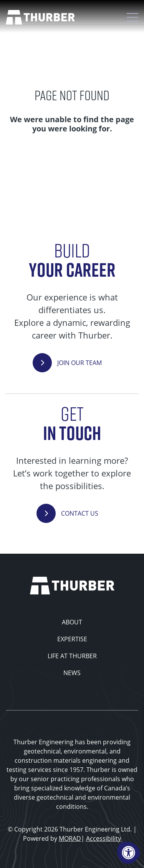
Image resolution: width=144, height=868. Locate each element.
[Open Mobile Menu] (132, 17)
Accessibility (103, 838)
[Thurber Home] (72, 585)
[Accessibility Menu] (129, 853)
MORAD (70, 838)
